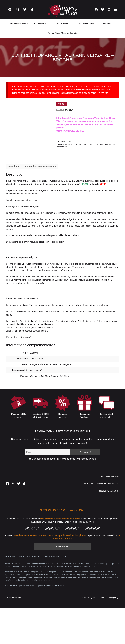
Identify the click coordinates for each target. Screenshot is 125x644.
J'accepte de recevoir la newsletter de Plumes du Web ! (63, 459)
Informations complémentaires (40, 166)
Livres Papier (83, 144)
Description (14, 166)
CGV (102, 598)
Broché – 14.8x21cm (40, 376)
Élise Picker (46, 364)
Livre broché (36, 370)
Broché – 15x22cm (60, 376)
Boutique (111, 24)
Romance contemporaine (106, 144)
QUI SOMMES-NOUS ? (110, 476)
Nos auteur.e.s (67, 24)
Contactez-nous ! (90, 24)
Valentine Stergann (62, 364)
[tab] (14, 166)
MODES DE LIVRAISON (109, 491)
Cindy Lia (35, 364)
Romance (92, 144)
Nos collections (44, 24)
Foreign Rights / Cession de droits (63, 33)
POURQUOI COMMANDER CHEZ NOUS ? (101, 484)
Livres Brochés (71, 144)
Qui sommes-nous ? (19, 24)
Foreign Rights (114, 598)
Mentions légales (89, 598)
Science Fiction (62, 147)
